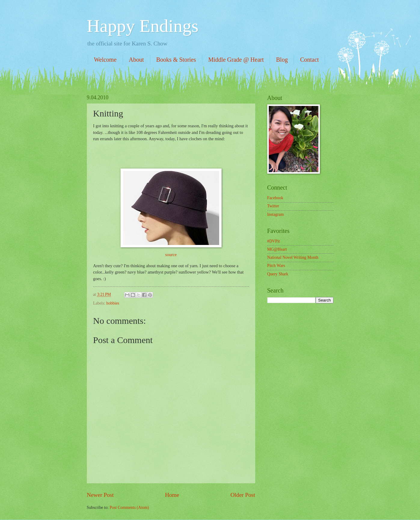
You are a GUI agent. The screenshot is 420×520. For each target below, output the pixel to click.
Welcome (105, 60)
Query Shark (278, 274)
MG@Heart (277, 249)
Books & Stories (176, 60)
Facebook (275, 198)
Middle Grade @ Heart (236, 60)
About (136, 60)
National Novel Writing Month (293, 257)
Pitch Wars (276, 266)
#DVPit (274, 241)
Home (172, 495)
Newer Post (100, 495)
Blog (282, 60)
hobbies (113, 303)
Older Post (243, 495)
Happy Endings (143, 26)
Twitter (273, 206)
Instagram (276, 214)
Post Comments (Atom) (129, 508)
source (171, 255)
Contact (309, 60)
